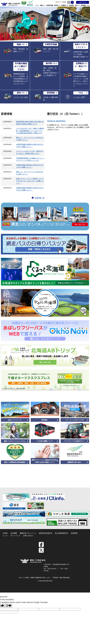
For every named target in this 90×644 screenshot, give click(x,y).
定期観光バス (65, 5)
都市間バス (57, 5)
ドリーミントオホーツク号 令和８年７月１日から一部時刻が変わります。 (30, 152)
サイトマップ (15, 536)
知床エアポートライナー (81, 46)
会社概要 (14, 533)
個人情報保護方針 (62, 533)
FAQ (88, 5)
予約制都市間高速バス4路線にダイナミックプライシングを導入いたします (30, 159)
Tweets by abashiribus (56, 121)
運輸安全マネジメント (28, 533)
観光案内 (72, 5)
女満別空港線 (50, 5)
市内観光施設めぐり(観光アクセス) (21, 66)
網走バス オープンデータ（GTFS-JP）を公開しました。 (30, 139)
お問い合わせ (83, 2)
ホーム (37, 5)
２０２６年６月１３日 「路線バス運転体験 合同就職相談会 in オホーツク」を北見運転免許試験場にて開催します (30, 131)
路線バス (43, 5)
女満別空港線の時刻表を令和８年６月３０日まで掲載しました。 (30, 146)
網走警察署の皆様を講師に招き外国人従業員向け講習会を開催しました (30, 123)
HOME (5, 533)
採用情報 (83, 5)
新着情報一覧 (38, 198)
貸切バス (77, 5)
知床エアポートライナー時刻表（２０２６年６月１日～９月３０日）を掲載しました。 (30, 181)
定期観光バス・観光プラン (81, 66)
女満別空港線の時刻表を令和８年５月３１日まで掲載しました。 (30, 166)
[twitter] (41, 552)
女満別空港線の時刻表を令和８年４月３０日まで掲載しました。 (30, 189)
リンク (5, 536)
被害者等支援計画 (46, 533)
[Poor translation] (9, 606)
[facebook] (42, 546)
